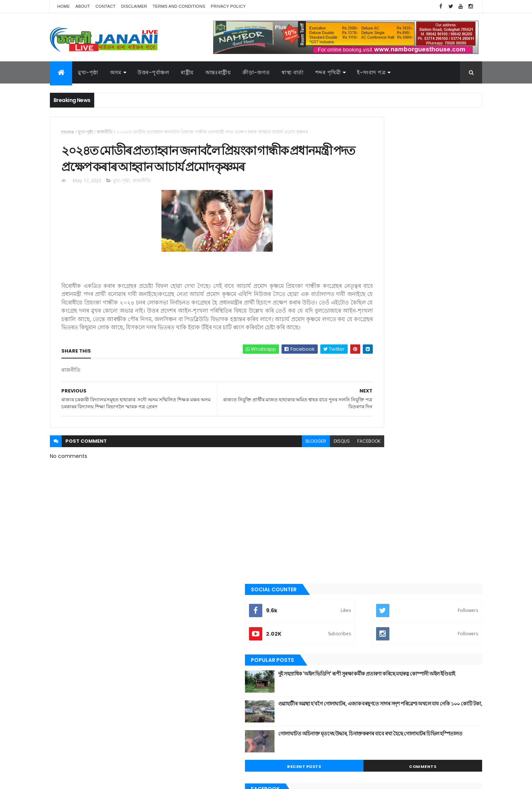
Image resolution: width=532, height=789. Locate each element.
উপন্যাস (360, 479)
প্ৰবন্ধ (358, 554)
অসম (116, 72)
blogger (265, 484)
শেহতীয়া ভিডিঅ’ (367, 641)
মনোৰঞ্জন (361, 579)
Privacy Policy (229, 6)
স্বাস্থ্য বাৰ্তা (293, 72)
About (83, 6)
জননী (359, 541)
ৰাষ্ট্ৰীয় (187, 72)
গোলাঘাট (361, 529)
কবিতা (359, 492)
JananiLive (89, 773)
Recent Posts (382, 300)
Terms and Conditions (179, 6)
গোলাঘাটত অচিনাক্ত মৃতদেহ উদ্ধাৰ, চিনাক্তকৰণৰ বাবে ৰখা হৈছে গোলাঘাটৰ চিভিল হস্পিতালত (429, 271)
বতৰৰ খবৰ (362, 567)
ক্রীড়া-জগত (256, 72)
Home (64, 6)
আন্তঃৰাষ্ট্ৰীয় (218, 72)
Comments (449, 300)
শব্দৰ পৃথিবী (363, 629)
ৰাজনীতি (105, 132)
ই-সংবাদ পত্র (371, 72)
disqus (291, 484)
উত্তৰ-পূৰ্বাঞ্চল (153, 72)
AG (66, 780)
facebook (318, 484)
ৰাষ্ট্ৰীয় (358, 616)
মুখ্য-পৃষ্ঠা (88, 72)
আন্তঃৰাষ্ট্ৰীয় (363, 454)
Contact (106, 6)
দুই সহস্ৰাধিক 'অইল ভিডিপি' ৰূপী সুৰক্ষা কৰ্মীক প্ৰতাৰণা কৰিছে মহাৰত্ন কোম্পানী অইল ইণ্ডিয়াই (426, 211)
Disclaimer (134, 6)
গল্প (356, 516)
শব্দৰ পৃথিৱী (328, 72)
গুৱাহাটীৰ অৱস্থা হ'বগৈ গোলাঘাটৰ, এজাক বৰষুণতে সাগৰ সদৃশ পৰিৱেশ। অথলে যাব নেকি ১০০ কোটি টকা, (432, 244)
